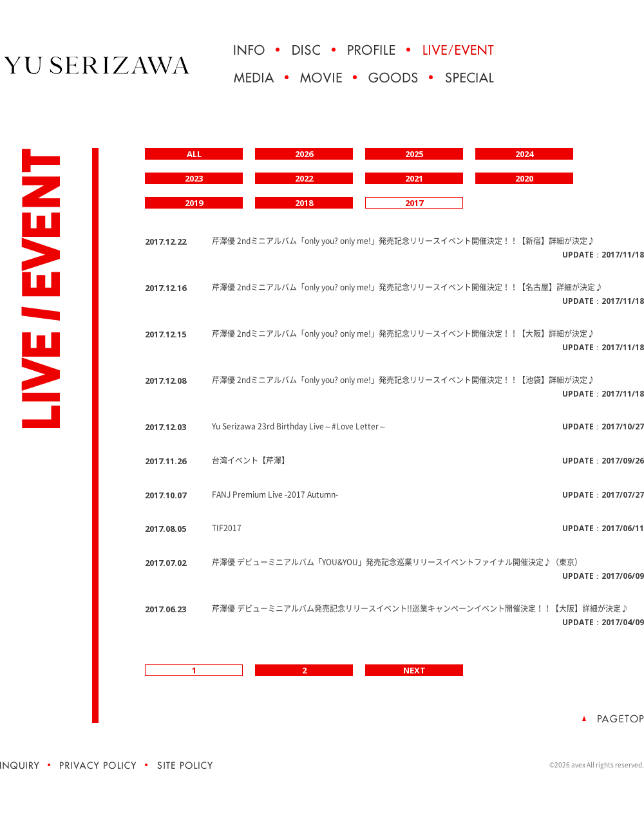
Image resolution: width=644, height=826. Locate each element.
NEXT (414, 670)
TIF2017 (227, 528)
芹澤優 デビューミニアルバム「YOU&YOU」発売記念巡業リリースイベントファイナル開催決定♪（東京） (397, 562)
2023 (194, 178)
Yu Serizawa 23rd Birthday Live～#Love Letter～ (299, 426)
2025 (414, 154)
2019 (194, 203)
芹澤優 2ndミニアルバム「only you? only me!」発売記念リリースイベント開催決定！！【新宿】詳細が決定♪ (403, 241)
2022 (304, 178)
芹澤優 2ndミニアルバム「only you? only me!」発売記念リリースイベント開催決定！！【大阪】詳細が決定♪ (403, 333)
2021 (414, 178)
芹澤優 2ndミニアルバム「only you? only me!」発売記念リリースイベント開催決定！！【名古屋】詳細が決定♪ (407, 287)
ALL (194, 154)
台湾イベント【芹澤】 (251, 460)
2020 (524, 178)
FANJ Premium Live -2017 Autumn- (275, 494)
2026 (304, 154)
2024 (524, 154)
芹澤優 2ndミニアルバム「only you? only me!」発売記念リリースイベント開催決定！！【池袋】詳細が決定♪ (403, 380)
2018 (304, 203)
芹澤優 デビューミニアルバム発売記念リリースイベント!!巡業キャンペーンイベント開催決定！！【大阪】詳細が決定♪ (420, 608)
